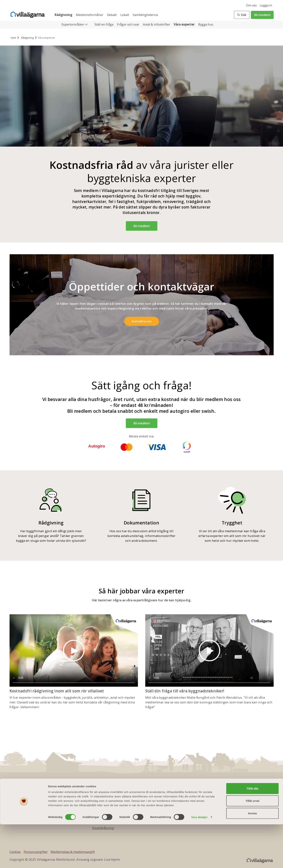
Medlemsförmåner (90, 15)
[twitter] (247, 801)
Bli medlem (262, 15)
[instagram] (269, 801)
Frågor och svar (128, 24)
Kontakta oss (102, 804)
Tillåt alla (252, 832)
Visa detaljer (199, 861)
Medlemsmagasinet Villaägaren (163, 804)
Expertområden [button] (73, 24)
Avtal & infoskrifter (157, 24)
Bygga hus (206, 24)
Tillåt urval (252, 845)
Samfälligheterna (145, 15)
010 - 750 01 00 (27, 798)
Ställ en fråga (104, 24)
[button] (242, 15)
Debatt (112, 15)
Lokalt (125, 15)
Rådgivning (64, 15)
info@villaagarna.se (32, 804)
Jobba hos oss (102, 816)
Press (96, 822)
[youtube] (258, 801)
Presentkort (148, 810)
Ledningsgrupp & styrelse (111, 810)
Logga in (266, 5)
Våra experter (185, 24)
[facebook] (235, 801)
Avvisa (252, 857)
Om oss (251, 5)
